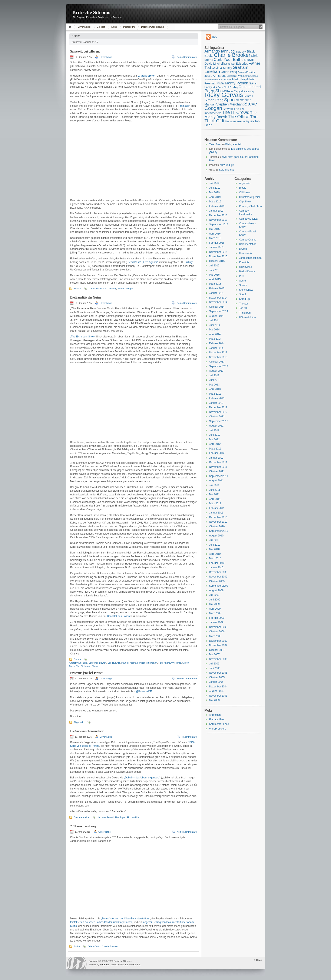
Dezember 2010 (218, 517)
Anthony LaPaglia (78, 663)
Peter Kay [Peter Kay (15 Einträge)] (249, 91)
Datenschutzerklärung (153, 27)
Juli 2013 (214, 376)
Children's (245, 192)
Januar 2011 (216, 513)
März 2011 (215, 504)
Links (114, 27)
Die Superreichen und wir (87, 731)
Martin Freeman (130, 663)
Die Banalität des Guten (86, 297)
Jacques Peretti (106, 817)
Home (71, 27)
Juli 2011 (214, 485)
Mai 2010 (214, 549)
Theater (244, 304)
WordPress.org (218, 729)
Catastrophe (95, 289)
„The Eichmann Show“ (83, 337)
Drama (77, 659)
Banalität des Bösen (118, 616)
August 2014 (216, 316)
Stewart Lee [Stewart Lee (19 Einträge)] (231, 109)
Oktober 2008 (217, 632)
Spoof (243, 294)
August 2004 (216, 691)
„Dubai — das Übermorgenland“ (142, 778)
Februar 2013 (217, 398)
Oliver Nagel (84, 27)
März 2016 (215, 238)
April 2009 (215, 609)
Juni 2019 (215, 188)
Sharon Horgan (125, 289)
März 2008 (215, 636)
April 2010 (215, 554)
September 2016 (219, 225)
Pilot (242, 276)
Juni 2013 (215, 380)
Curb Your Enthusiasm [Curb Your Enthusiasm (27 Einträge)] (234, 59)
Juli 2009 (214, 595)
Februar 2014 (217, 343)
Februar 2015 (217, 289)
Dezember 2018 (218, 215)
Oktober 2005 (217, 677)
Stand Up (245, 299)
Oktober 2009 (217, 581)
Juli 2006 (214, 664)
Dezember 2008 (218, 627)
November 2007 (218, 645)
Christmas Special (250, 197)
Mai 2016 (214, 229)
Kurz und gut (227, 165)
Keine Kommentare (187, 57)
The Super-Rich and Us (127, 817)
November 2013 (218, 357)
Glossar (101, 27)
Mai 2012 (214, 440)
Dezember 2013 (218, 353)
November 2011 (218, 467)
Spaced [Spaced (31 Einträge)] (232, 100)
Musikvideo (246, 267)
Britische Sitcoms (91, 12)
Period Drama (247, 272)
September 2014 (219, 311)
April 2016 (215, 234)
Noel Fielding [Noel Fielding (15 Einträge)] (231, 87)
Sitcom (77, 289)
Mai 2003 (214, 700)
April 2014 (215, 334)
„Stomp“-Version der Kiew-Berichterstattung (125, 919)
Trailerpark (245, 313)
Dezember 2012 (218, 407)
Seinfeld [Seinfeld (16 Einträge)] (248, 96)
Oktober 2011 (217, 471)
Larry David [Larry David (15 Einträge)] (225, 80)
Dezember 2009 (218, 572)
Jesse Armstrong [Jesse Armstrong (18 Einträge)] (216, 76)
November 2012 (218, 412)
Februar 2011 (217, 508)
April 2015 (215, 279)
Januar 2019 (216, 211)
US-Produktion (248, 317)
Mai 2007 (214, 654)
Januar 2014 (216, 348)
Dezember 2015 (218, 252)
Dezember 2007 (218, 641)
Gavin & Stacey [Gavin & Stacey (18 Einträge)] (222, 68)
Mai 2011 (214, 494)
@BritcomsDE (144, 691)
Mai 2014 (214, 330)
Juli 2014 (214, 320)
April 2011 (215, 499)
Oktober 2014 (217, 307)
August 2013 (216, 371)
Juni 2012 (215, 435)
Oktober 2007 (217, 650)
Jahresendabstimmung (252, 258)
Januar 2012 (216, 458)
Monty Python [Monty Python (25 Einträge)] (237, 83)
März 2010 (215, 558)
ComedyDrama (248, 240)
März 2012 (215, 449)
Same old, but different (85, 51)
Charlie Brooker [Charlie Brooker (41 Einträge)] (232, 55)
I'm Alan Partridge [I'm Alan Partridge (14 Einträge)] (247, 72)
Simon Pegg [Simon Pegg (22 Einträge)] (214, 100)
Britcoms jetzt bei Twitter (87, 673)
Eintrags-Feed (217, 720)
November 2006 (218, 659)
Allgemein (79, 722)
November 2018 (218, 220)
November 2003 (218, 696)
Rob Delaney (110, 289)
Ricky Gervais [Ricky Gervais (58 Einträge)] (224, 95)
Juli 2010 (214, 540)
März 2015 (215, 284)
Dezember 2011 (218, 462)
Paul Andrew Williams (170, 663)
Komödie (244, 262)
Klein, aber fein (234, 144)
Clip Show (245, 202)
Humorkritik (246, 253)
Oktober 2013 (217, 362)
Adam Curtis (94, 946)
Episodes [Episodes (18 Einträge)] (242, 64)
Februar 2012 (217, 453)
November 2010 (218, 522)
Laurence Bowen (98, 663)
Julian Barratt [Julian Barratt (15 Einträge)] (212, 80)
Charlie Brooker (110, 946)
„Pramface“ (184, 106)
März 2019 (215, 202)
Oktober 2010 (217, 526)
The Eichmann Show (87, 666)
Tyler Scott (215, 144)
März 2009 (215, 613)
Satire (77, 946)
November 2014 (218, 302)
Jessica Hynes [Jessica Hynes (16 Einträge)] (236, 76)
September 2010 (219, 531)
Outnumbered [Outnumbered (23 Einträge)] (250, 87)
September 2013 (219, 366)
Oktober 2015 (217, 261)
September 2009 (219, 586)
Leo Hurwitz (114, 663)
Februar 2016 (217, 243)
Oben (259, 960)
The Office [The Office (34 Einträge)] (239, 117)
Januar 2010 (216, 568)
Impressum (129, 27)
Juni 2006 (215, 668)
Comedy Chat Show (251, 206)
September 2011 (219, 476)
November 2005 (218, 673)
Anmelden (215, 715)
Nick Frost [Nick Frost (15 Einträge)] (218, 87)
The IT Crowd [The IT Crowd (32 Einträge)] (236, 112)
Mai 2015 (214, 275)
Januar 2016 (216, 247)
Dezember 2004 (218, 687)
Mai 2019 (214, 192)
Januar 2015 (216, 293)
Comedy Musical (249, 219)
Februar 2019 (217, 206)
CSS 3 (137, 964)
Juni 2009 (215, 600)
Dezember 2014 (218, 298)
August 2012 (216, 426)
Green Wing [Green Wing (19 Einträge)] (229, 72)
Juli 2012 (214, 430)
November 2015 (218, 256)
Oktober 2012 (217, 417)
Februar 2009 (217, 618)
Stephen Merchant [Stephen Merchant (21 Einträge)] (230, 104)
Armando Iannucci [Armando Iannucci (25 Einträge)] (220, 51)
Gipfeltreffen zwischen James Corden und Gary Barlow (101, 922)
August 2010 (216, 536)
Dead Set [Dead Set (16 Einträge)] (230, 64)
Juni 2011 (215, 490)
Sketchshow (246, 290)
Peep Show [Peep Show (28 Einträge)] (215, 91)
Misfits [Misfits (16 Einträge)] (221, 84)
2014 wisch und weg (83, 826)
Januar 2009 (216, 622)
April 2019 (215, 197)
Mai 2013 (214, 385)
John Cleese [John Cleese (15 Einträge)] (251, 76)
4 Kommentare (189, 737)
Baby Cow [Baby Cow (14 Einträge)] (241, 52)
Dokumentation (82, 817)
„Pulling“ (188, 262)
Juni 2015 (215, 270)
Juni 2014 (215, 325)
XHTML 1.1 (122, 964)
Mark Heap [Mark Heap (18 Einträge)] (239, 79)
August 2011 (216, 481)
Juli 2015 (214, 266)
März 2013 (215, 394)
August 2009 (216, 590)
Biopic (243, 188)
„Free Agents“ (150, 262)
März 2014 (215, 339)
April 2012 (215, 444)
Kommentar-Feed (219, 724)
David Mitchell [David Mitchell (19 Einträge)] (214, 64)
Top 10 (243, 308)
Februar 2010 (217, 563)
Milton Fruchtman (148, 663)
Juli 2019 (214, 183)
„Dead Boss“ (134, 262)
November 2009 (218, 577)
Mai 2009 (214, 604)
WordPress (77, 963)
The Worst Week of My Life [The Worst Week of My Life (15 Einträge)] (239, 121)
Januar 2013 (216, 403)
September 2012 (219, 421)
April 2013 (215, 389)
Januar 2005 (216, 682)
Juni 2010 (215, 545)
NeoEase (104, 964)
